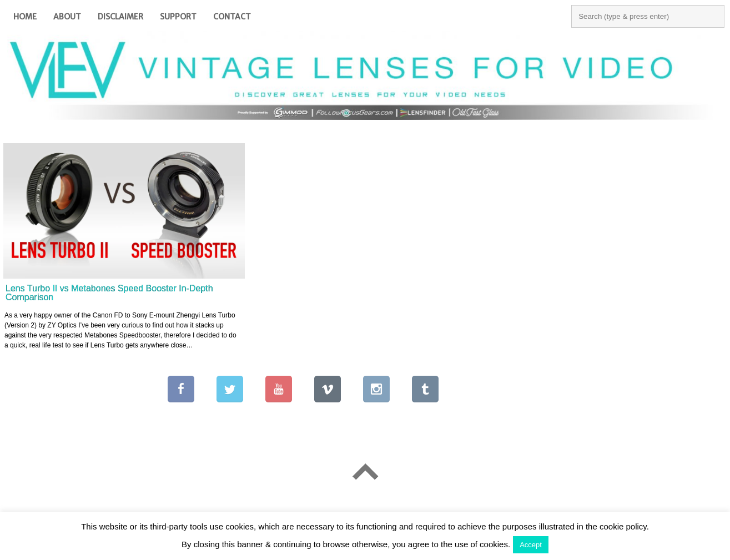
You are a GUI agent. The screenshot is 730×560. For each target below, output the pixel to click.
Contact (232, 17)
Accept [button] (531, 545)
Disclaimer (120, 17)
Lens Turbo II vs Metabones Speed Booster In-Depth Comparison (109, 293)
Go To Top (365, 471)
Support (178, 17)
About (67, 17)
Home (25, 17)
